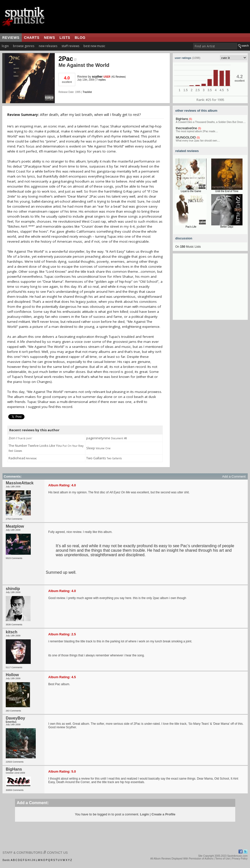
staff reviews (70, 46)
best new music (94, 46)
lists (65, 38)
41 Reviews (118, 77)
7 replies (101, 80)
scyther (97, 77)
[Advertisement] (210, 288)
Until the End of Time (227, 191)
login (5, 46)
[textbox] (215, 46)
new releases (48, 46)
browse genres (24, 46)
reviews (11, 38)
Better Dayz (227, 227)
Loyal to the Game (191, 191)
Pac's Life (191, 227)
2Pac (67, 59)
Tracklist (87, 92)
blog (80, 38)
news (49, 38)
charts (32, 38)
